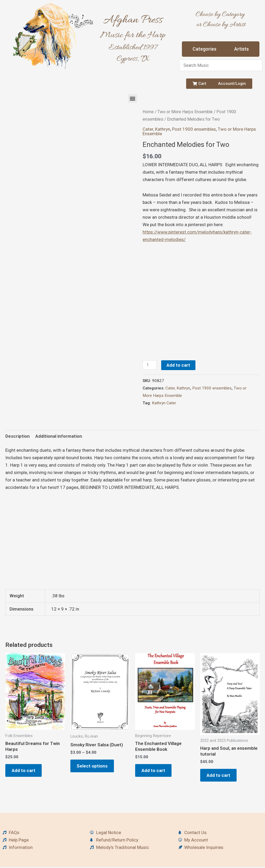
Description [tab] (18, 436)
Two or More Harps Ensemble (185, 112)
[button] (133, 98)
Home (148, 112)
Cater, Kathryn (156, 129)
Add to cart (179, 365)
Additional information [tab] (59, 436)
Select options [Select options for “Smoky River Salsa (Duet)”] (94, 766)
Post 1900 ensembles (194, 129)
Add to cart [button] (25, 771)
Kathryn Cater (164, 403)
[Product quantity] (150, 365)
